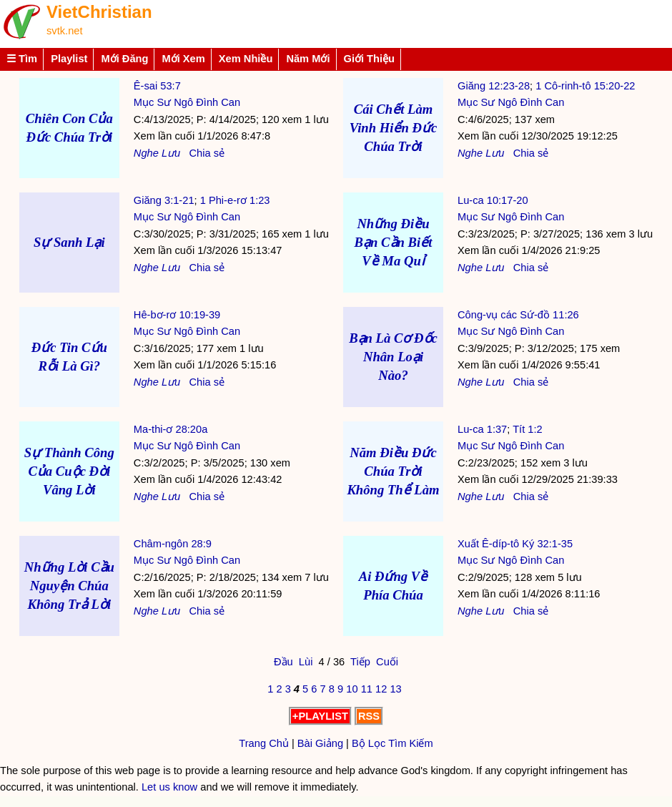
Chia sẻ (207, 153)
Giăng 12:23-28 (494, 86)
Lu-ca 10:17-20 (493, 200)
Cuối (387, 662)
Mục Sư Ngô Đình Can (187, 102)
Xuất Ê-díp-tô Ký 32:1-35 (515, 544)
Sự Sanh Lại (69, 242)
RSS (369, 716)
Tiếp (360, 662)
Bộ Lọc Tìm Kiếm (392, 743)
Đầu (283, 662)
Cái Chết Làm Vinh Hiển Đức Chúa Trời (394, 128)
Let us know (169, 787)
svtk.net (65, 31)
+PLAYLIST (320, 716)
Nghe (146, 153)
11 (367, 689)
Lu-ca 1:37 (482, 429)
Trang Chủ (264, 743)
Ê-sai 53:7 (157, 86)
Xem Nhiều (246, 59)
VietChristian (99, 12)
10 (352, 689)
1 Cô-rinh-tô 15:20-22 (585, 86)
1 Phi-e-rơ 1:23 (235, 200)
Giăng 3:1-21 (164, 200)
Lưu (171, 153)
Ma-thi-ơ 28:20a (171, 429)
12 (381, 689)
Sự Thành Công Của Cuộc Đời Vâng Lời (69, 471)
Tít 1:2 (528, 429)
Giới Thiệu (370, 59)
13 (395, 689)
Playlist (69, 59)
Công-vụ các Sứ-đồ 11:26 (518, 315)
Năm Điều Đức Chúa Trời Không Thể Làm (393, 471)
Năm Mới (308, 59)
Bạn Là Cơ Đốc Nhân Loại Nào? (393, 357)
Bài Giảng (320, 743)
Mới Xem (183, 59)
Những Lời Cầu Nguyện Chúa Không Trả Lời (69, 586)
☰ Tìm (22, 59)
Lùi (306, 662)
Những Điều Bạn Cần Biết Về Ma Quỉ (394, 242)
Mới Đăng (124, 59)
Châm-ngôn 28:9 (173, 544)
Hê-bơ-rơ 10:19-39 (177, 315)
